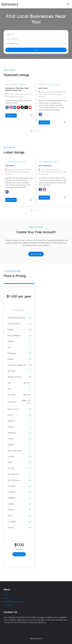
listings (7, 84)
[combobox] (36, 39)
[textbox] (36, 39)
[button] (31, 131)
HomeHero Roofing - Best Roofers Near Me (17, 89)
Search (36, 50)
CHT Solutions (45, 166)
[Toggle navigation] (68, 4)
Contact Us (8, 605)
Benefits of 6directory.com (14, 602)
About (6, 598)
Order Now (19, 554)
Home (6, 595)
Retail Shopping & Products (51, 162)
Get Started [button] (36, 254)
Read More (11, 116)
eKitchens (43, 88)
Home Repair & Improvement (18, 84)
